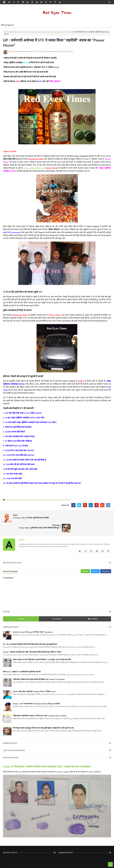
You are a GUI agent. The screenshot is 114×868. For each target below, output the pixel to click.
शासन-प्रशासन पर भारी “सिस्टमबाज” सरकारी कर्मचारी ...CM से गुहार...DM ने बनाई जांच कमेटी (42, 648)
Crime (33, 32)
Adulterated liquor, (27, 51)
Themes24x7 (79, 862)
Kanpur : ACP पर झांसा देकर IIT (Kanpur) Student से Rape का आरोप (36, 692)
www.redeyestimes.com (35, 168)
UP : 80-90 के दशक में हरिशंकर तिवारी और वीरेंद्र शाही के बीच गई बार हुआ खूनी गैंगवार (30, 633)
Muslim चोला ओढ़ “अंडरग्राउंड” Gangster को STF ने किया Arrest (34, 680)
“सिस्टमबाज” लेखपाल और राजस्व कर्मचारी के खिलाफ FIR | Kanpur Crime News (39, 668)
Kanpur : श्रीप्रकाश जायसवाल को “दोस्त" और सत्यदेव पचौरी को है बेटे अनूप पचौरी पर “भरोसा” (32, 640)
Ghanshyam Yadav (59, 32)
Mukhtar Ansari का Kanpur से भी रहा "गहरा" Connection (33, 621)
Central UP (26, 32)
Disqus (95, 560)
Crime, (42, 51)
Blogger (85, 560)
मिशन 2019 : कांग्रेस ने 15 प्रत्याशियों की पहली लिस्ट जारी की (22, 660)
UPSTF (69, 32)
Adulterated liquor (15, 32)
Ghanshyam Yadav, (63, 51)
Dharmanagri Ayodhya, (51, 51)
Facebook (106, 560)
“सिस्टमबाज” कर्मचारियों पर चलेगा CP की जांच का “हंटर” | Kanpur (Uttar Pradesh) (40, 704)
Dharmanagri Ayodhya (44, 32)
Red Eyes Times (57, 13)
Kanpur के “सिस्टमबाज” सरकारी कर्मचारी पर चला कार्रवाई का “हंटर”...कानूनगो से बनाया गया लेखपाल (47, 755)
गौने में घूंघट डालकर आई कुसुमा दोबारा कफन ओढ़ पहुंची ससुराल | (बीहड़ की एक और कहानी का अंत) (43, 716)
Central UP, (36, 51)
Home (6, 32)
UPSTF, (71, 51)
